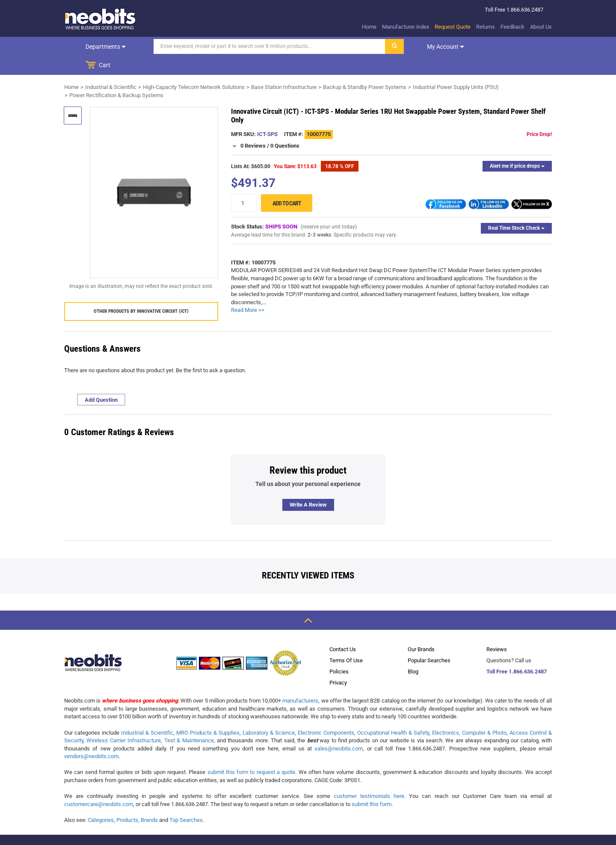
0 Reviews (253, 127)
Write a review (308, 486)
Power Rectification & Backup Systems (116, 76)
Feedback (512, 27)
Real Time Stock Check (516, 209)
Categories (101, 801)
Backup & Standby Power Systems (365, 68)
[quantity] (244, 184)
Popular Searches (429, 642)
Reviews (497, 630)
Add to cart (287, 184)
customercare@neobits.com (99, 785)
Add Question (101, 381)
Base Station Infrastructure (284, 68)
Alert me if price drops (517, 147)
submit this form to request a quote (252, 753)
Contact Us (343, 630)
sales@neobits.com (339, 730)
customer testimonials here (369, 777)
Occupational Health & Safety (393, 714)
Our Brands (421, 630)
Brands (149, 801)
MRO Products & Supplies (208, 714)
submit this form (372, 785)
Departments (100, 47)
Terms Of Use (346, 642)
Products (127, 801)
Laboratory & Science (269, 714)
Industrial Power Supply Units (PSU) (456, 68)
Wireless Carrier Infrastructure (124, 722)
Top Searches (186, 801)
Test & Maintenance (189, 722)
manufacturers (300, 682)
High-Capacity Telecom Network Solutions (194, 68)
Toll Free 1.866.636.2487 (517, 653)
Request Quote (453, 27)
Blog (413, 653)
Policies (339, 653)
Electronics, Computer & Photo (469, 714)
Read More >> (248, 291)
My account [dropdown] (433, 47)
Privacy (338, 664)
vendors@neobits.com (91, 737)
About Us (541, 27)
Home (369, 27)
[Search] (257, 46)
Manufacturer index (406, 27)
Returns (486, 27)
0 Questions (285, 127)
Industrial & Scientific (111, 68)
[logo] (101, 19)
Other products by (141, 292)
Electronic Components (326, 714)
